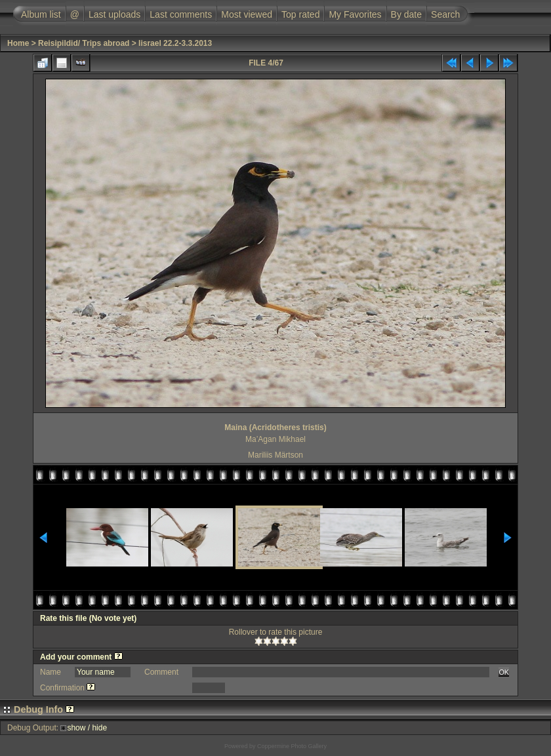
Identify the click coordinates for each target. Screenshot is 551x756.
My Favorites (355, 14)
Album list (41, 14)
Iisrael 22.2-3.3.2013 (175, 43)
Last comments (181, 14)
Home (18, 43)
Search (445, 14)
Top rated (300, 14)
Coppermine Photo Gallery (292, 746)
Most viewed (247, 14)
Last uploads (114, 14)
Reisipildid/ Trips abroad (84, 43)
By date (406, 14)
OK (504, 672)
